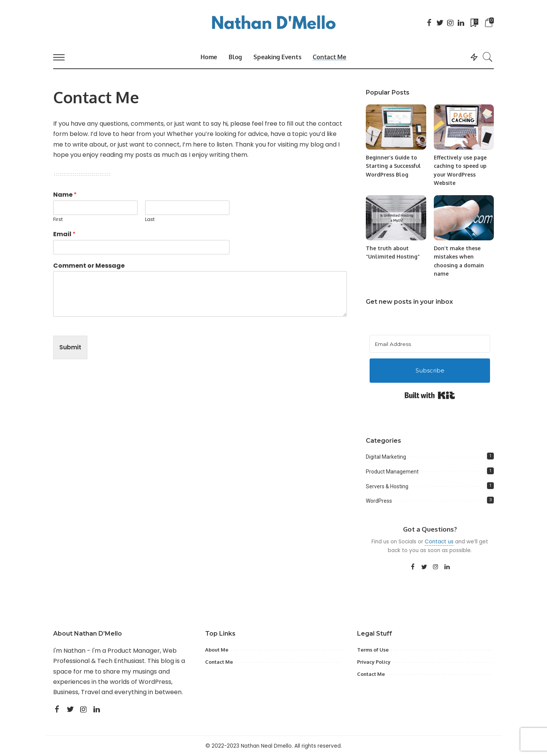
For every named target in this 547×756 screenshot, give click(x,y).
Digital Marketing (386, 457)
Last (150, 220)
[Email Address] (430, 344)
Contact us (439, 542)
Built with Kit (430, 395)
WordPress (379, 501)
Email (64, 234)
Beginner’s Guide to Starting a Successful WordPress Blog (393, 166)
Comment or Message (89, 266)
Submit (70, 347)
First (58, 220)
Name (65, 195)
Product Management (392, 472)
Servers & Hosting (387, 486)
